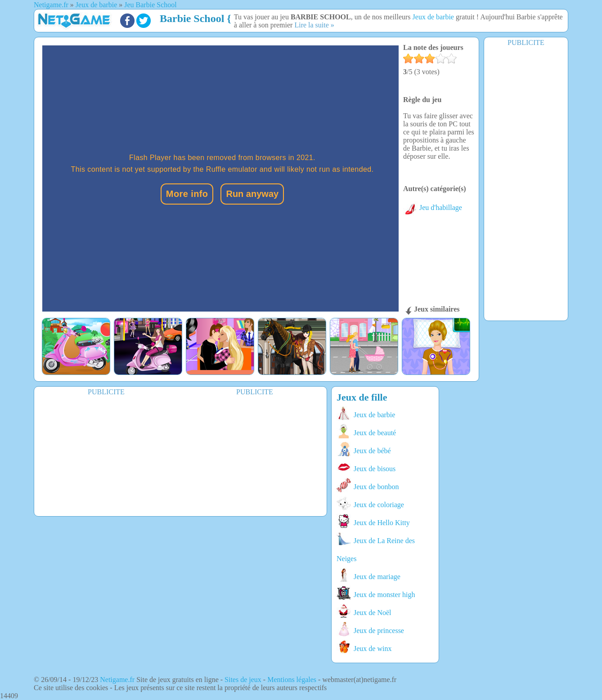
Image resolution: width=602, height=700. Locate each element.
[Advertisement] (526, 183)
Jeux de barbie (433, 17)
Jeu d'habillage (433, 207)
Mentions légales (292, 680)
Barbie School (192, 18)
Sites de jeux (243, 680)
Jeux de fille (362, 397)
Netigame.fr (117, 680)
